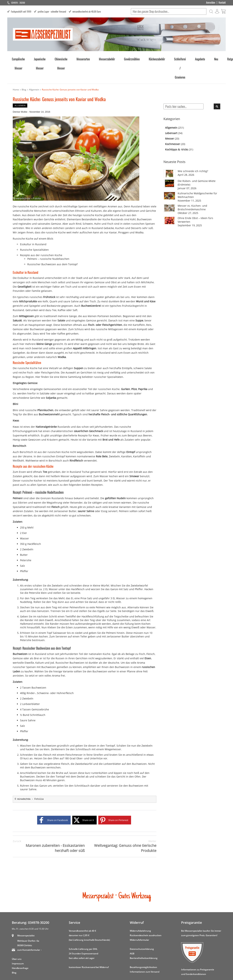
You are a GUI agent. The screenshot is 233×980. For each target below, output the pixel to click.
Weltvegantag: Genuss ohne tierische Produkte (121, 825)
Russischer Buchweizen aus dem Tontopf (52, 243)
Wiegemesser (113, 728)
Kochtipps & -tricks (177, 128)
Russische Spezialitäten (34, 228)
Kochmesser (173, 123)
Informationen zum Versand (145, 950)
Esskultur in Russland (33, 223)
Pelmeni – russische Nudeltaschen (48, 237)
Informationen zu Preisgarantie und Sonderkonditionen (198, 951)
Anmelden (211, 3)
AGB (132, 932)
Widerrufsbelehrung (140, 910)
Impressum (18, 942)
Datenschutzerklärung (142, 928)
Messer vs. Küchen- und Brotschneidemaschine (192, 186)
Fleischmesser (74, 733)
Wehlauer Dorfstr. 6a (28, 920)
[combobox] (168, 11)
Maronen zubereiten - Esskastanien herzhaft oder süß (49, 825)
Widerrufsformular (139, 919)
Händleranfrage (20, 947)
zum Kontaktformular (29, 929)
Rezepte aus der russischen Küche (41, 234)
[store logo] (43, 34)
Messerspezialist (26, 914)
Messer (170, 117)
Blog (24, 68)
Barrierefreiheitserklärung (144, 937)
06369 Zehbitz (25, 924)
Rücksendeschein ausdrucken (146, 914)
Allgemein (34, 68)
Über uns (17, 938)
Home (16, 68)
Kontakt (222, 3)
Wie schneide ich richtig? (193, 150)
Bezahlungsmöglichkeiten (143, 946)
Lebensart (172, 112)
